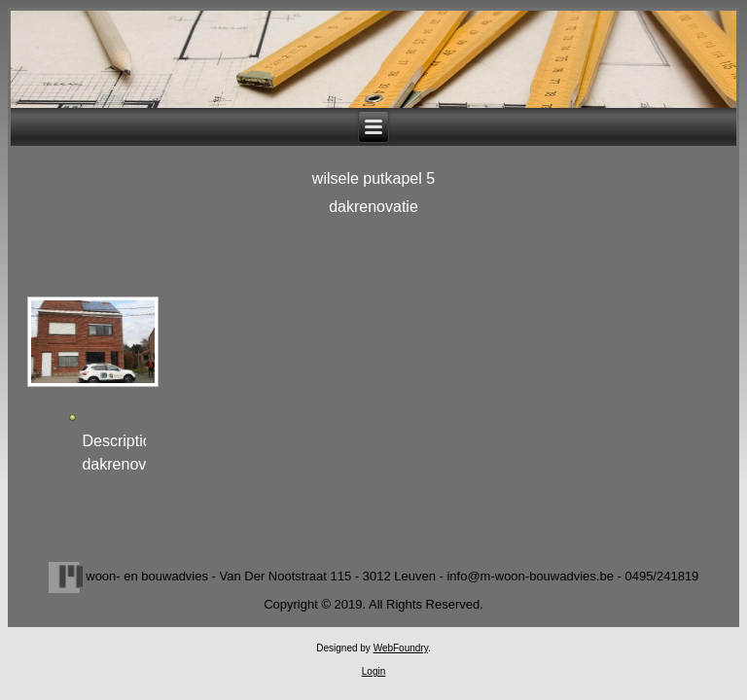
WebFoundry (401, 648)
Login (373, 671)
